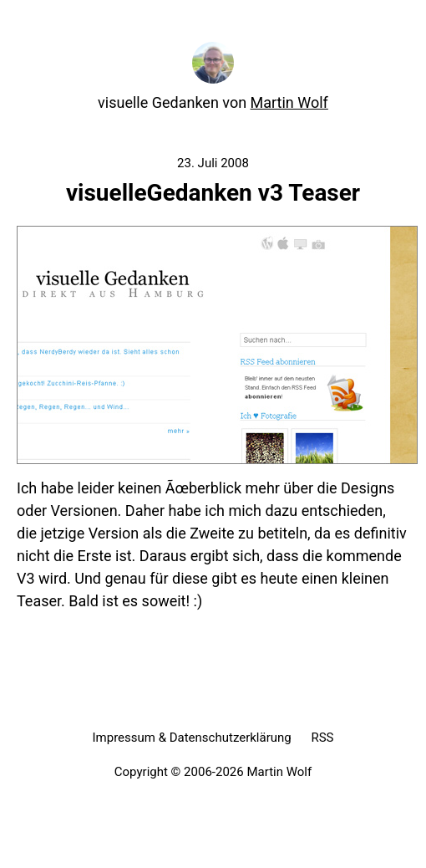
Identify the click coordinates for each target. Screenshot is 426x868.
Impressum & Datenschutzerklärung (191, 738)
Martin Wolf (289, 102)
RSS (322, 738)
